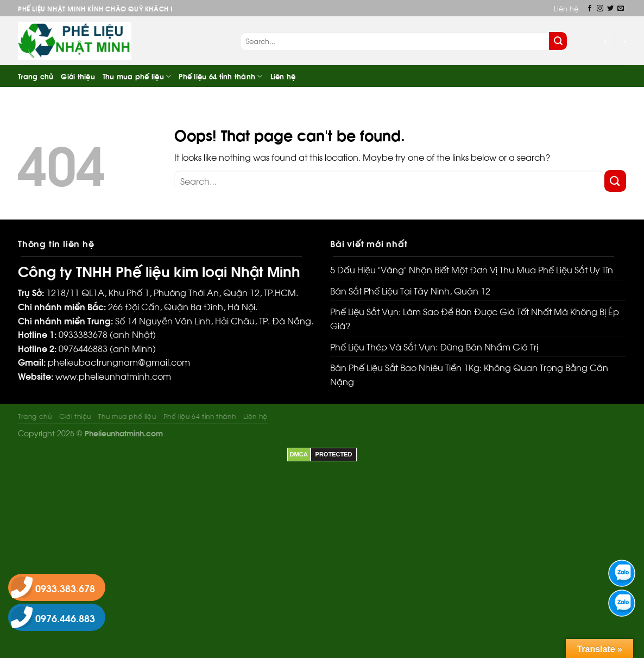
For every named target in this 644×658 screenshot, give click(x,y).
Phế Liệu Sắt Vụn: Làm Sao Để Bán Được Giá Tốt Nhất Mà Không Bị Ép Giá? (475, 318)
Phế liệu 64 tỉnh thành (220, 76)
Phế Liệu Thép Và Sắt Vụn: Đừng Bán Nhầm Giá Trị (434, 346)
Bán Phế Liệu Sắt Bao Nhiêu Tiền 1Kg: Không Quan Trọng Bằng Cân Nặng (469, 374)
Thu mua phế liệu (137, 76)
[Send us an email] (621, 9)
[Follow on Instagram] (600, 9)
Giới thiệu (78, 76)
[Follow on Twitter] (610, 9)
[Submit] (558, 41)
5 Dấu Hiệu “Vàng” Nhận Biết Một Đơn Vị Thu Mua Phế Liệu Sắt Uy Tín (472, 269)
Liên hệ (566, 8)
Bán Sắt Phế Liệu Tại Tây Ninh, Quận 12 (410, 290)
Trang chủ (36, 76)
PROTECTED (334, 454)
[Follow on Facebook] (590, 9)
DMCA (299, 454)
